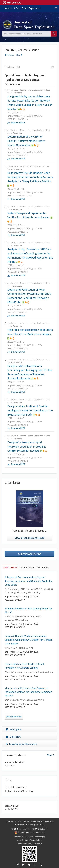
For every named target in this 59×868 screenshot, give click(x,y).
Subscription (14, 729)
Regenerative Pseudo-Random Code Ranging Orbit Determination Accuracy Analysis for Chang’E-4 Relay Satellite (30, 177)
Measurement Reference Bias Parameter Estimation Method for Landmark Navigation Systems (28, 692)
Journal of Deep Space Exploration (23, 8)
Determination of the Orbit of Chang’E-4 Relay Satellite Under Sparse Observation (26, 141)
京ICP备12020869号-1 (21, 829)
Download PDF (18, 123)
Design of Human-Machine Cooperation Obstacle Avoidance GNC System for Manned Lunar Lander (28, 640)
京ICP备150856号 (40, 829)
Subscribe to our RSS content (21, 744)
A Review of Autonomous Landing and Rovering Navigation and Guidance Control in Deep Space (28, 581)
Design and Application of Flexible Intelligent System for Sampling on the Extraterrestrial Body (30, 410)
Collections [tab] (43, 568)
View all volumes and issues (29, 538)
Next (19, 55)
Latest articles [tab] (10, 568)
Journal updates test (14, 762)
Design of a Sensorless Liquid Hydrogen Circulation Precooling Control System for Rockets (27, 446)
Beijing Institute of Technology (19, 791)
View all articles (14, 717)
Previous (9, 55)
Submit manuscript (29, 554)
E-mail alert (13, 737)
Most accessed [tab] (27, 568)
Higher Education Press (15, 787)
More (50, 755)
